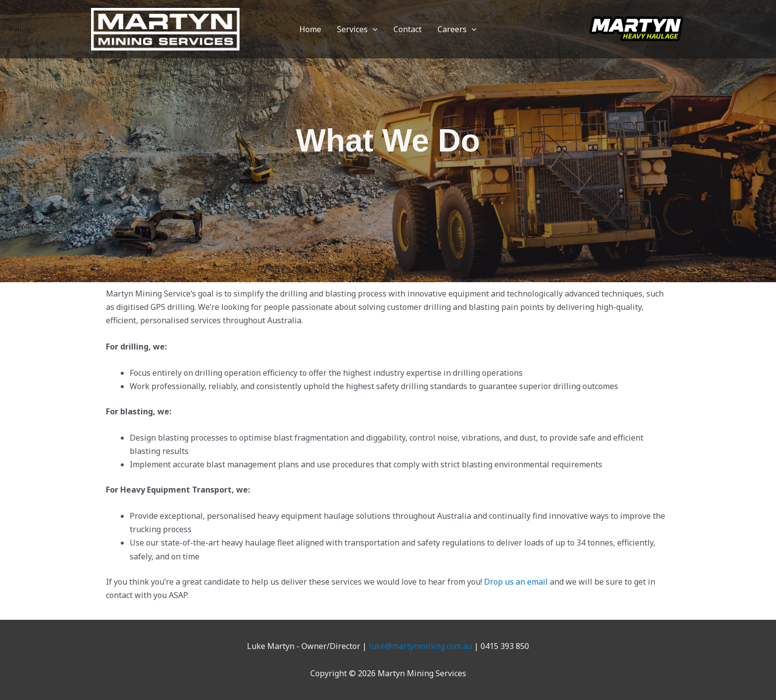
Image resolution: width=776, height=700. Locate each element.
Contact (408, 29)
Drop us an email (516, 582)
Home (310, 29)
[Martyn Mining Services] (165, 28)
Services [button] (357, 29)
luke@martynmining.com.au (420, 646)
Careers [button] (457, 29)
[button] (373, 29)
